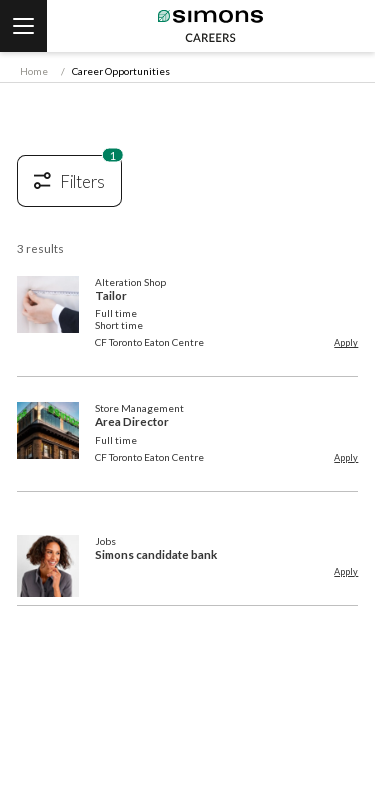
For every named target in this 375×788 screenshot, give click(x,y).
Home (34, 71)
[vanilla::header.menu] (23, 26)
